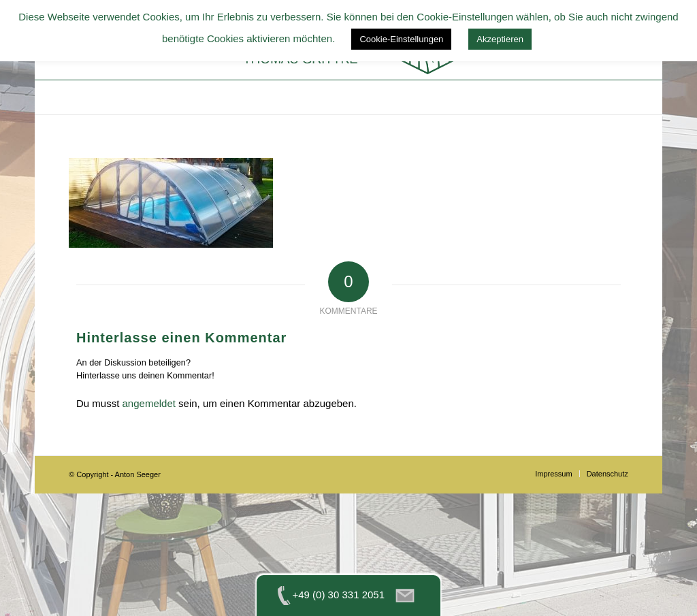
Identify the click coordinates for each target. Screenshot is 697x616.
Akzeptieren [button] (500, 39)
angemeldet (149, 403)
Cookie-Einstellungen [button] (401, 39)
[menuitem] (553, 474)
